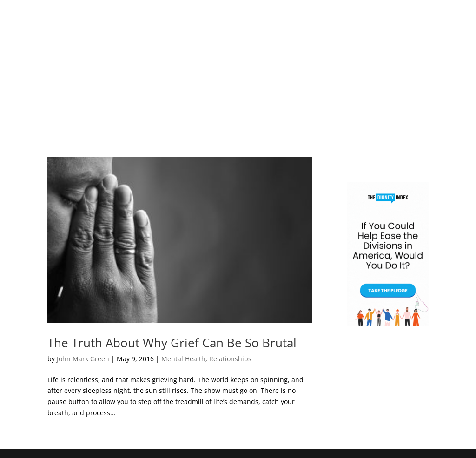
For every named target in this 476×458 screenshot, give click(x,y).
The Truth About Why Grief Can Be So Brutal (172, 343)
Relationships (230, 359)
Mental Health (183, 359)
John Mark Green (83, 359)
